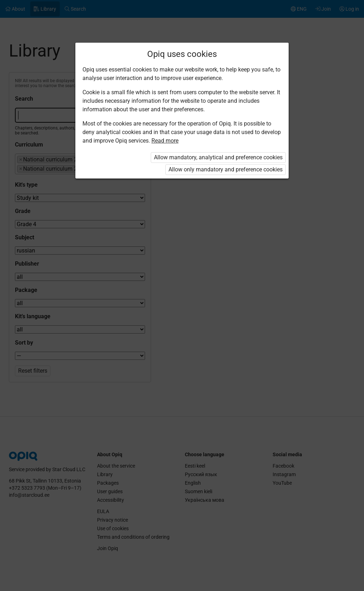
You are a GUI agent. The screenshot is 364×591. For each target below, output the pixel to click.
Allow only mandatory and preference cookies (226, 169)
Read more (165, 141)
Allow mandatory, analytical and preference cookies (218, 157)
